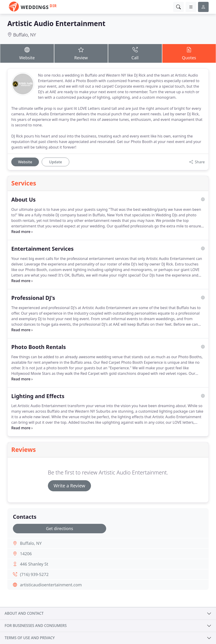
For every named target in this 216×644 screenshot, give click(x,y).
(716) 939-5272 (34, 574)
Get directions (60, 528)
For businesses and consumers (36, 626)
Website (27, 53)
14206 (26, 554)
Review (81, 53)
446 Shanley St (34, 564)
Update (55, 162)
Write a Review (69, 486)
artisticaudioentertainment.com (51, 585)
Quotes (189, 53)
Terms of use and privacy (30, 638)
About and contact (24, 613)
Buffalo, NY (25, 35)
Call (135, 53)
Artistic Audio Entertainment (56, 23)
